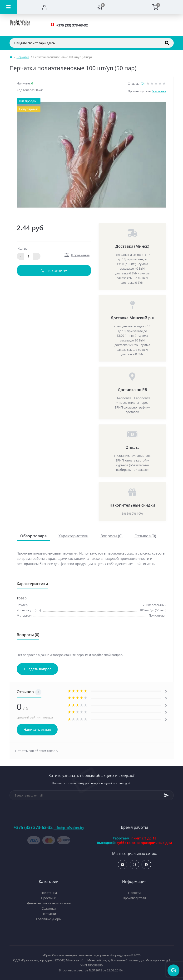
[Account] (44, 7)
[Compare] (100, 7)
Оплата (132, 447)
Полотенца (49, 893)
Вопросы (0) (111, 536)
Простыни (49, 898)
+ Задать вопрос (37, 669)
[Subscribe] (167, 795)
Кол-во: (23, 248)
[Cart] (155, 7)
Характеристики (74, 536)
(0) (143, 84)
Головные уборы (49, 919)
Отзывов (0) (145, 536)
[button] (72, 25)
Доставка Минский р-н (132, 318)
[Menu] (8, 7)
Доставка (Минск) (132, 246)
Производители (134, 898)
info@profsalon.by (69, 828)
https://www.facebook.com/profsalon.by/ (146, 865)
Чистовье (159, 91)
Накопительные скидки (132, 505)
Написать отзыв (37, 730)
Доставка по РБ (132, 390)
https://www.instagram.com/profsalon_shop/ (134, 865)
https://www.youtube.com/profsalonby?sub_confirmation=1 (122, 865)
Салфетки (49, 908)
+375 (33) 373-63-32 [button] (33, 827)
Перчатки (23, 57)
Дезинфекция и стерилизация (49, 903)
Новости (134, 893)
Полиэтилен (158, 615)
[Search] (167, 43)
